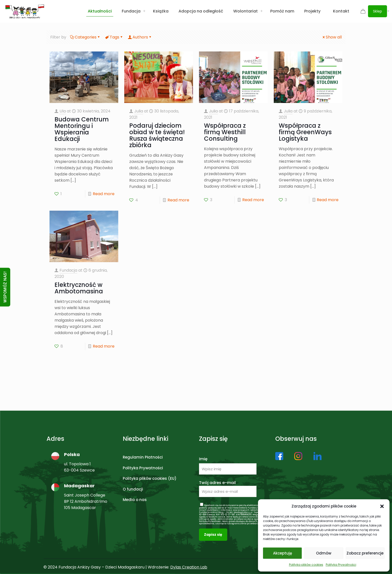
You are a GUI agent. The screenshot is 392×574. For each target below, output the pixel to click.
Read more (104, 194)
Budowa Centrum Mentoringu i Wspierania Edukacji (82, 129)
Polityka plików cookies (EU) (150, 478)
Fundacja (68, 270)
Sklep (377, 11)
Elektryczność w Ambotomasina (79, 288)
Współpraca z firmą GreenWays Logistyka (305, 132)
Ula (63, 111)
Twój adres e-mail (228, 488)
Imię (203, 459)
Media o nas (135, 500)
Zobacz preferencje (365, 553)
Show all (332, 37)
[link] (279, 456)
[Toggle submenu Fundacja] (144, 11)
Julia (139, 111)
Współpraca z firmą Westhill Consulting (225, 132)
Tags (114, 37)
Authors (140, 37)
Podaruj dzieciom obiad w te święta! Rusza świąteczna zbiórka (157, 135)
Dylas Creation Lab (189, 567)
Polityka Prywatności (341, 565)
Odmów (324, 553)
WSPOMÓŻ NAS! (5, 287)
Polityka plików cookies (306, 565)
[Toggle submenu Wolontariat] (261, 11)
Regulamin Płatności (143, 457)
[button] (382, 506)
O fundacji (133, 489)
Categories (85, 37)
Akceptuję (282, 553)
